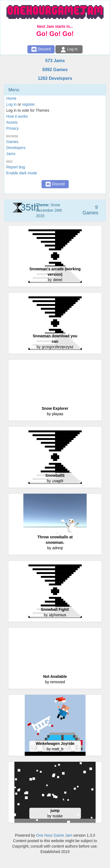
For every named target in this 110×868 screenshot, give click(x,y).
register (28, 104)
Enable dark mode (22, 173)
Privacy (12, 128)
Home (11, 98)
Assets (12, 122)
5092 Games (55, 70)
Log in (11, 104)
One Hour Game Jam (54, 835)
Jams (11, 154)
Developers (16, 148)
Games (12, 142)
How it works (17, 116)
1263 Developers (55, 78)
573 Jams (55, 61)
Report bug (16, 167)
